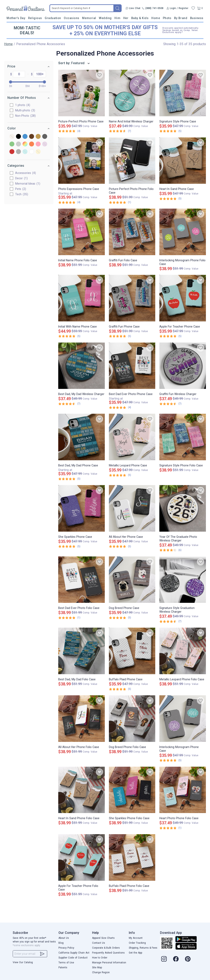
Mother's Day (16, 18)
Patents (63, 967)
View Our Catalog (23, 962)
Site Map (97, 967)
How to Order (100, 958)
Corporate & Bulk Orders (106, 948)
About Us (64, 938)
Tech (22, 194)
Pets (21, 189)
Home (156, 18)
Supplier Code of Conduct (73, 958)
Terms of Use (66, 963)
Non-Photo (25, 116)
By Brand (181, 18)
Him (117, 18)
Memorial (89, 18)
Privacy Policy (66, 948)
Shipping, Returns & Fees (143, 948)
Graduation (53, 18)
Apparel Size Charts (103, 938)
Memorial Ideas (28, 184)
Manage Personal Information (109, 963)
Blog (61, 943)
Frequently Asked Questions (108, 953)
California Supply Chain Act (74, 953)
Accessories (26, 173)
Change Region (101, 972)
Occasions (72, 18)
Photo (167, 18)
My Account (136, 938)
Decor (21, 178)
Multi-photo (25, 110)
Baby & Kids (140, 18)
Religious (35, 18)
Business (197, 18)
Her (126, 18)
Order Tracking (137, 943)
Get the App (135, 953)
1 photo (23, 105)
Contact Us (99, 943)
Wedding (105, 18)
